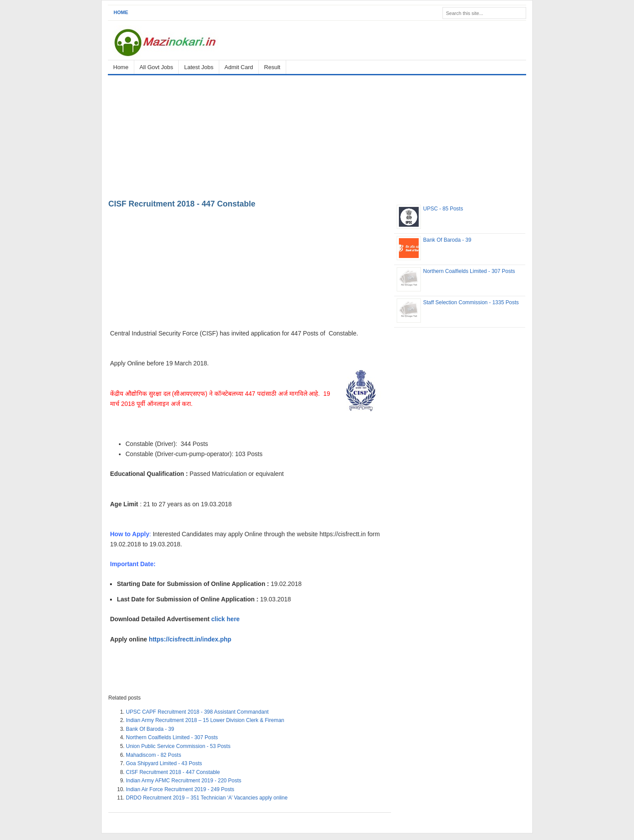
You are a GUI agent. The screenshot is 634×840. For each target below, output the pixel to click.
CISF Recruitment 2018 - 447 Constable (182, 204)
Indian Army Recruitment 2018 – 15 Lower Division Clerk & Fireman (205, 720)
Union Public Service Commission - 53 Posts (178, 746)
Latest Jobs (199, 67)
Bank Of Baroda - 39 (150, 729)
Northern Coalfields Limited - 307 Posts (172, 737)
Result (272, 67)
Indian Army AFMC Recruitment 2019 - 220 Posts (184, 781)
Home (121, 12)
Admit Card (239, 67)
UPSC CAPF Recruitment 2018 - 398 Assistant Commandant (197, 712)
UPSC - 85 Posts (443, 209)
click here (227, 619)
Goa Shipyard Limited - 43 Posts (164, 763)
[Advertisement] (317, 136)
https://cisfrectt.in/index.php (190, 639)
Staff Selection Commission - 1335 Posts (471, 302)
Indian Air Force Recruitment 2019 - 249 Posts (180, 789)
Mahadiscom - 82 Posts (153, 755)
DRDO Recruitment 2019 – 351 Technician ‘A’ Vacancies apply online (207, 798)
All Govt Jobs (157, 67)
